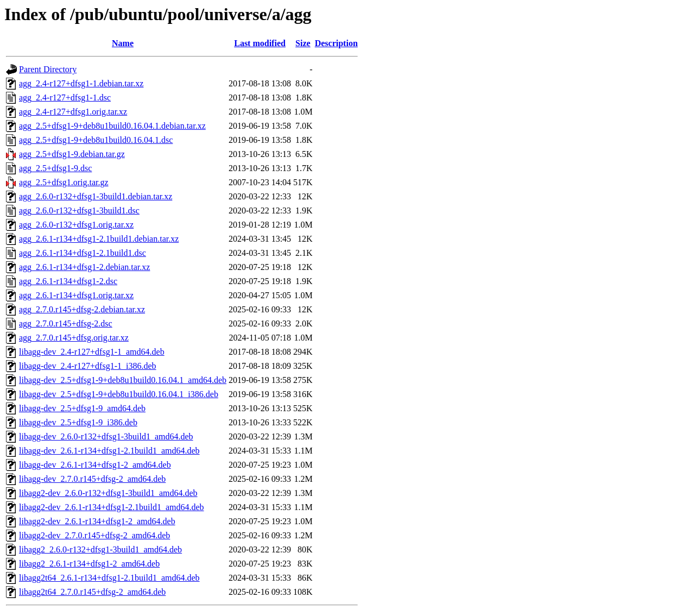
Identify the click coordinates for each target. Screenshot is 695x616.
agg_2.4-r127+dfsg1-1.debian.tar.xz (81, 83)
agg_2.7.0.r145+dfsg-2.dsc (66, 323)
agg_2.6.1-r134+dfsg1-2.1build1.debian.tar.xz (99, 239)
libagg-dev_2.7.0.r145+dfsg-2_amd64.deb (92, 479)
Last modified (260, 43)
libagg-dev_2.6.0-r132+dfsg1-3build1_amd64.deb (106, 436)
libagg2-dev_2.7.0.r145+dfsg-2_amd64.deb (94, 535)
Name (123, 43)
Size (303, 43)
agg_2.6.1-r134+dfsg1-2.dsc (68, 281)
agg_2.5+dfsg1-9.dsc (55, 168)
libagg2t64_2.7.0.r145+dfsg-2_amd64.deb (92, 592)
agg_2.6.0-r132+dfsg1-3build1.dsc (79, 210)
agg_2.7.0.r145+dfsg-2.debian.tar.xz (82, 309)
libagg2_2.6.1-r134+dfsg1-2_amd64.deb (89, 564)
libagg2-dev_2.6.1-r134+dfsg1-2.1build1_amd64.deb (112, 507)
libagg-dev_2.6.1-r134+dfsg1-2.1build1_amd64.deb (109, 451)
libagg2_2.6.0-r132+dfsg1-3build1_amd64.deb (100, 549)
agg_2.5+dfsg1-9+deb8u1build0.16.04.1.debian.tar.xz (112, 126)
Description (336, 43)
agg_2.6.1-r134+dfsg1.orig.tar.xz (76, 295)
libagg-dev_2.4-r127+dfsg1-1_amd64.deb (92, 352)
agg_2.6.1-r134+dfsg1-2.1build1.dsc (83, 253)
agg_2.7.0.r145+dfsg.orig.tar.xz (74, 338)
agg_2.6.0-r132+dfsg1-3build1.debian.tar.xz (96, 196)
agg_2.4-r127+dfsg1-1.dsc (65, 98)
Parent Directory (48, 69)
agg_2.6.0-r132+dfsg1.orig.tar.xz (76, 225)
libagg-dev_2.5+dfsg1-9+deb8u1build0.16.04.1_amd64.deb (123, 380)
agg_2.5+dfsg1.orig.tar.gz (64, 182)
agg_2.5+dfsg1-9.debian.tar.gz (72, 154)
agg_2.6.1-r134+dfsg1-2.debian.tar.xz (84, 267)
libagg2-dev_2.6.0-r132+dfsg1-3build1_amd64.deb (108, 493)
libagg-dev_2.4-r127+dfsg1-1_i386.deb (88, 366)
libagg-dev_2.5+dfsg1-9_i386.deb (78, 422)
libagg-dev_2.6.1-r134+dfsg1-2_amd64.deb (95, 465)
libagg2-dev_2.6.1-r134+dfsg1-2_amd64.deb (97, 521)
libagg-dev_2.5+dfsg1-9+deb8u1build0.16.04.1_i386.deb (119, 394)
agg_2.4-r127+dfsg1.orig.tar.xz (73, 112)
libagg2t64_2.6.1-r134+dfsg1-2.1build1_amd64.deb (109, 578)
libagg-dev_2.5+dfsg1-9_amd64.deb (82, 408)
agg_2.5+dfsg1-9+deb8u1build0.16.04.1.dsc (96, 140)
